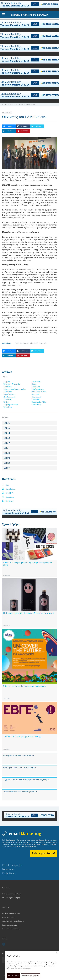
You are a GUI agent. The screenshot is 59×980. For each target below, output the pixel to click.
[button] (3, 14)
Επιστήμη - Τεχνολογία (12, 384)
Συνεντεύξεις (36, 405)
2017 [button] (7, 468)
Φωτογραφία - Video (39, 402)
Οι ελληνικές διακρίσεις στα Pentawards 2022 (19, 755)
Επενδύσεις (7, 399)
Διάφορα (7, 382)
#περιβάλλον (10, 489)
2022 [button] (7, 443)
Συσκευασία (36, 382)
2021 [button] (7, 448)
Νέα (12, 104)
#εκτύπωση (10, 501)
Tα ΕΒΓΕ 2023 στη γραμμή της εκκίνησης (22, 737)
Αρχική (5, 104)
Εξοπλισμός (36, 387)
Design (6, 402)
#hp (7, 485)
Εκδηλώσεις (8, 392)
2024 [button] (7, 433)
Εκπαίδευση (8, 387)
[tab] (29, 423)
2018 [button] (7, 463)
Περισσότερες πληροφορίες (31, 976)
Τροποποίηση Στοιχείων (11, 929)
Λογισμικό (35, 394)
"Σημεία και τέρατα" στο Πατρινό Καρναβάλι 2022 (21, 792)
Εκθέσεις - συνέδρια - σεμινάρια (15, 389)
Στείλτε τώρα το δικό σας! (43, 853)
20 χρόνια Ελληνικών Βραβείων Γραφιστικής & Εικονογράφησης (26, 780)
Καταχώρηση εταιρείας (11, 925)
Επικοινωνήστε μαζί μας (11, 898)
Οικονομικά (36, 399)
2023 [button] (7, 438)
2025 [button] (7, 428)
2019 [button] (7, 458)
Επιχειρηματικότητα (11, 405)
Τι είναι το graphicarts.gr (11, 894)
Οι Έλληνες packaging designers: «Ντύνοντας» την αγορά (29, 613)
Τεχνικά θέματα (9, 394)
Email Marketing (8, 917)
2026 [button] (7, 423)
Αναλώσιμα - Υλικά (39, 392)
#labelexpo (34, 343)
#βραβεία (43, 343)
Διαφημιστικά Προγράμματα (13, 921)
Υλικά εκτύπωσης (38, 389)
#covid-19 (10, 493)
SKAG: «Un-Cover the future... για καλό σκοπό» (25, 686)
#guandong (10, 497)
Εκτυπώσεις (8, 407)
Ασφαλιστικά (36, 397)
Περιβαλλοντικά (9, 397)
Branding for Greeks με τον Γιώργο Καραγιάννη (20, 767)
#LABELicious (24, 343)
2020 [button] (7, 453)
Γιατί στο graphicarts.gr (11, 913)
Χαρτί (34, 384)
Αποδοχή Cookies (13, 976)
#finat (16, 343)
